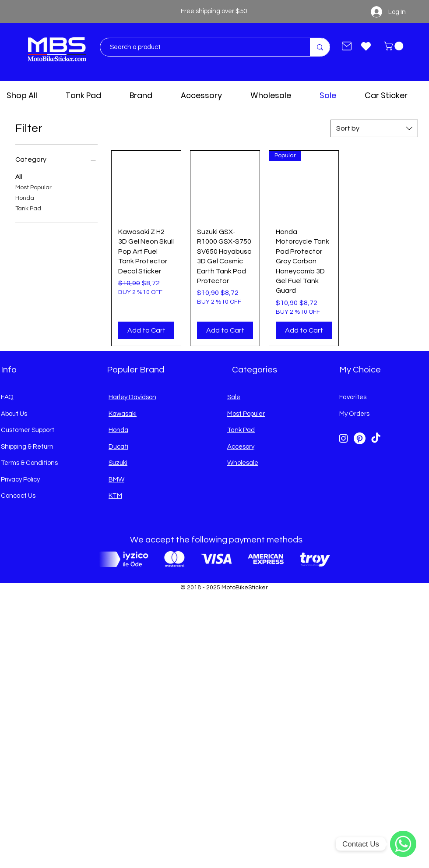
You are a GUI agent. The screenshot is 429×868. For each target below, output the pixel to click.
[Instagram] (343, 438)
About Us (14, 414)
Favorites (353, 397)
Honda (25, 197)
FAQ (7, 397)
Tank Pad (28, 208)
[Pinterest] (360, 438)
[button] (395, 46)
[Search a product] (201, 47)
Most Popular (33, 187)
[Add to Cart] (146, 330)
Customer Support (28, 430)
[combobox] (374, 128)
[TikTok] (376, 438)
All (19, 176)
